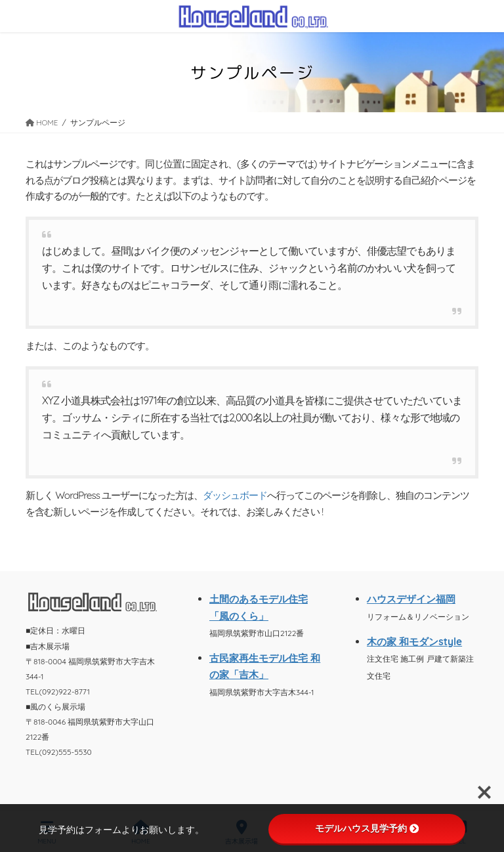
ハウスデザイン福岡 (411, 599)
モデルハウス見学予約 (367, 828)
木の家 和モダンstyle (414, 642)
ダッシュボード (235, 495)
